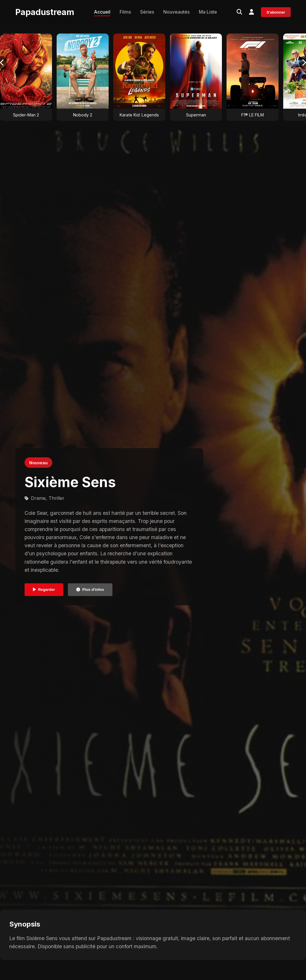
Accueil (102, 12)
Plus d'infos (90, 590)
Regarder (44, 590)
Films (125, 12)
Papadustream (45, 12)
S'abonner (276, 12)
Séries (147, 12)
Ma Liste (208, 12)
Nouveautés (176, 12)
